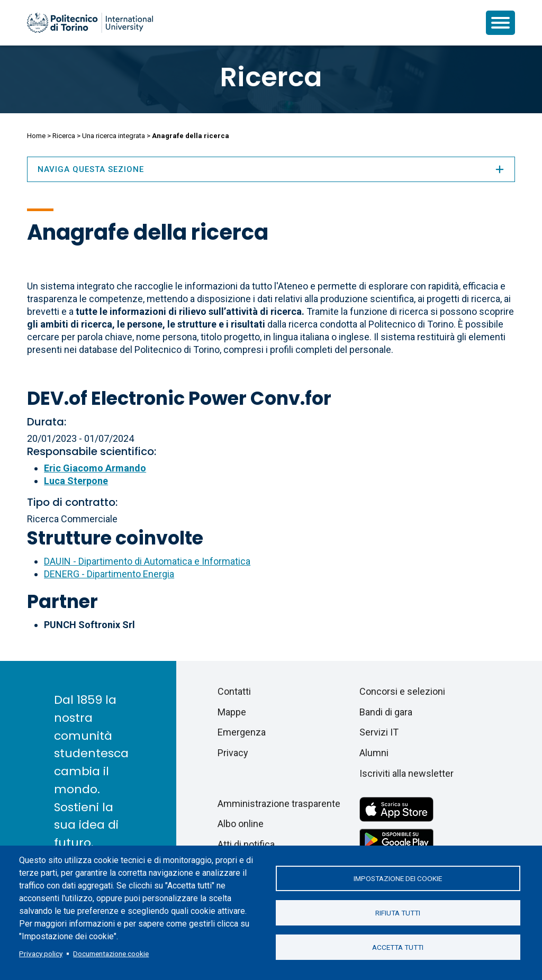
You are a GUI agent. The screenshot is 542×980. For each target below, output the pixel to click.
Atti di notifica (246, 844)
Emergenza (242, 732)
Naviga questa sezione (271, 169)
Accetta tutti (398, 947)
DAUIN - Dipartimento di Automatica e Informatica (147, 561)
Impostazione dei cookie (398, 878)
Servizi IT (379, 732)
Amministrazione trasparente (279, 804)
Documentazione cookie (111, 954)
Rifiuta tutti (398, 913)
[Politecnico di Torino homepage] (90, 23)
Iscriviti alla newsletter (406, 773)
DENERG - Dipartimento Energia (109, 574)
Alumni (374, 753)
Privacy (233, 753)
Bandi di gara (386, 712)
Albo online (241, 824)
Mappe (232, 712)
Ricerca (271, 77)
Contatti (234, 691)
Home (36, 136)
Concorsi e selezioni (402, 691)
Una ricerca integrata (114, 136)
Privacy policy (41, 954)
